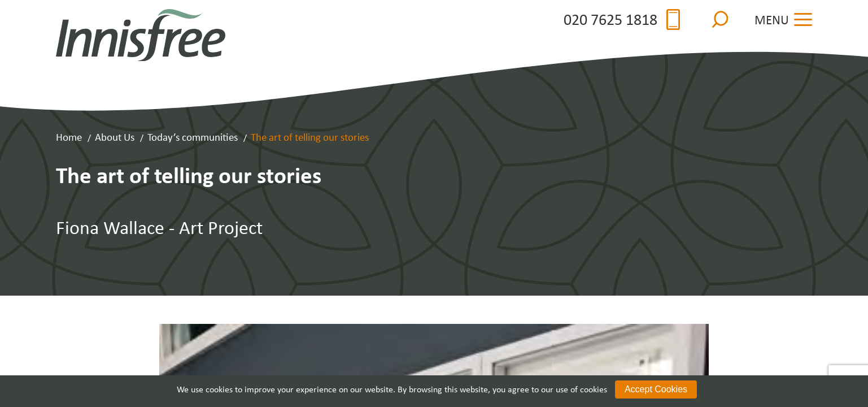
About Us (115, 137)
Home (69, 137)
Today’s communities (193, 137)
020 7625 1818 (622, 20)
